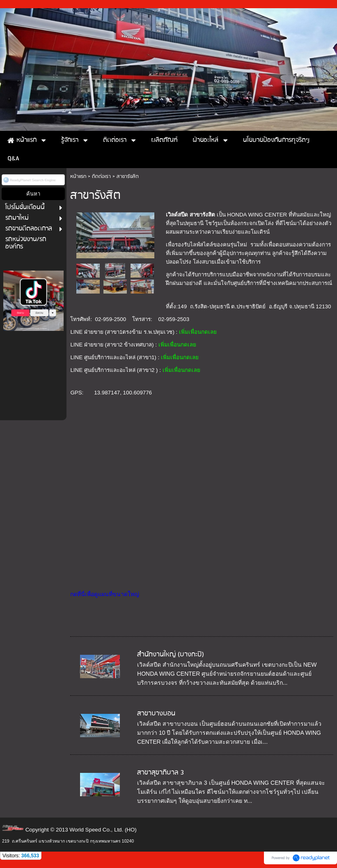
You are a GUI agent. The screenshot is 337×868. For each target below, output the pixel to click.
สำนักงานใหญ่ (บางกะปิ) (171, 655)
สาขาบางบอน (156, 714)
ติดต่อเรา (101, 177)
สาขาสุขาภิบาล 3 (160, 773)
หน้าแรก (78, 177)
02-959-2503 (174, 319)
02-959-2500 (111, 319)
